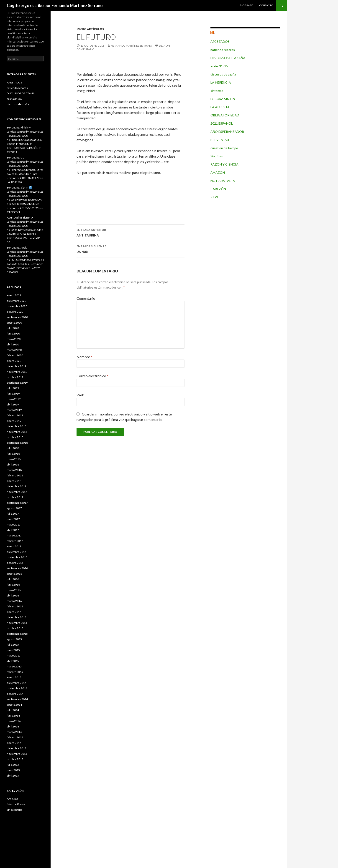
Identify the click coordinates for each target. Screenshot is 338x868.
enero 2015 (14, 677)
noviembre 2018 (17, 432)
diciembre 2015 (17, 617)
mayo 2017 (14, 525)
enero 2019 (14, 421)
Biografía (247, 5)
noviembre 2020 (17, 306)
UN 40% (131, 249)
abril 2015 (13, 661)
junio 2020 (13, 333)
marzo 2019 (14, 410)
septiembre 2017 (17, 503)
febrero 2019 (15, 415)
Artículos (12, 799)
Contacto (266, 5)
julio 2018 (13, 448)
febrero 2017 (15, 541)
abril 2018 (13, 464)
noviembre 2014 (17, 688)
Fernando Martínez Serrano (131, 46)
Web (80, 395)
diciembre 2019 (17, 366)
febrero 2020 (15, 355)
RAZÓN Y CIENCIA (224, 164)
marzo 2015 (14, 666)
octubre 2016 (15, 563)
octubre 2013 (15, 759)
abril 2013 (13, 776)
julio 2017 (13, 514)
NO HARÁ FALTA (223, 181)
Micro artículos (90, 29)
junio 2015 (13, 650)
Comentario (86, 298)
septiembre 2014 (17, 699)
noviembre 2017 (17, 492)
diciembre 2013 (17, 748)
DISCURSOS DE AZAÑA (228, 58)
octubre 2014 (15, 694)
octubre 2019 (15, 377)
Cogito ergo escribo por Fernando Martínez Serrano (55, 5)
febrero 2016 (15, 606)
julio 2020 (13, 328)
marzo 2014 (14, 732)
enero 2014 (14, 743)
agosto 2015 (14, 639)
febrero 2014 (15, 737)
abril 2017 (13, 530)
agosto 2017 (14, 508)
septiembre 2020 (17, 317)
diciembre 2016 (17, 552)
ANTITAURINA (131, 232)
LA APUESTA (220, 107)
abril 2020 (13, 344)
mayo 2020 (14, 339)
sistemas (217, 91)
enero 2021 (14, 295)
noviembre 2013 (17, 754)
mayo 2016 (14, 590)
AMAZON (218, 172)
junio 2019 (13, 394)
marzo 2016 (14, 601)
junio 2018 (13, 454)
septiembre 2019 (17, 383)
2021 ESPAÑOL (222, 123)
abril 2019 (13, 404)
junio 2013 (13, 770)
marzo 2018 (14, 470)
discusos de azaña (223, 74)
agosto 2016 (14, 574)
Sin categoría (15, 810)
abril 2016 (13, 595)
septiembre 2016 (17, 568)
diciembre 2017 (17, 486)
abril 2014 (13, 726)
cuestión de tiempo (224, 148)
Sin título (217, 156)
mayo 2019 (14, 399)
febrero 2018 (15, 475)
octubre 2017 (15, 497)
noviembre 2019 (17, 372)
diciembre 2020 (17, 301)
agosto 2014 (14, 705)
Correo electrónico (92, 376)
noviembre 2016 (17, 557)
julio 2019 (13, 388)
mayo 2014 (14, 721)
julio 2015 (13, 645)
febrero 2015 (15, 672)
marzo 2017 (14, 535)
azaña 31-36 (219, 66)
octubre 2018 (15, 437)
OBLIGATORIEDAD (225, 115)
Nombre (84, 357)
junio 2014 (13, 716)
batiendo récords (223, 50)
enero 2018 (14, 481)
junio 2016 (13, 585)
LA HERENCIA (221, 82)
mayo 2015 (14, 655)
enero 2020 (14, 361)
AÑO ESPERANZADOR (227, 132)
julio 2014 (13, 710)
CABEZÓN (218, 189)
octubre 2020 (15, 312)
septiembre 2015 (17, 634)
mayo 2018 (14, 459)
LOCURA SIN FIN (223, 99)
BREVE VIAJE (220, 140)
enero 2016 (14, 612)
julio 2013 (13, 765)
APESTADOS (220, 42)
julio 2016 (13, 579)
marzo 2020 (14, 350)
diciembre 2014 (17, 683)
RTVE (215, 197)
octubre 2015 (15, 628)
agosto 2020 (14, 323)
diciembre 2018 (17, 426)
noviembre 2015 (17, 623)
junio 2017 (13, 519)
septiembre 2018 (17, 443)
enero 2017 (14, 546)
